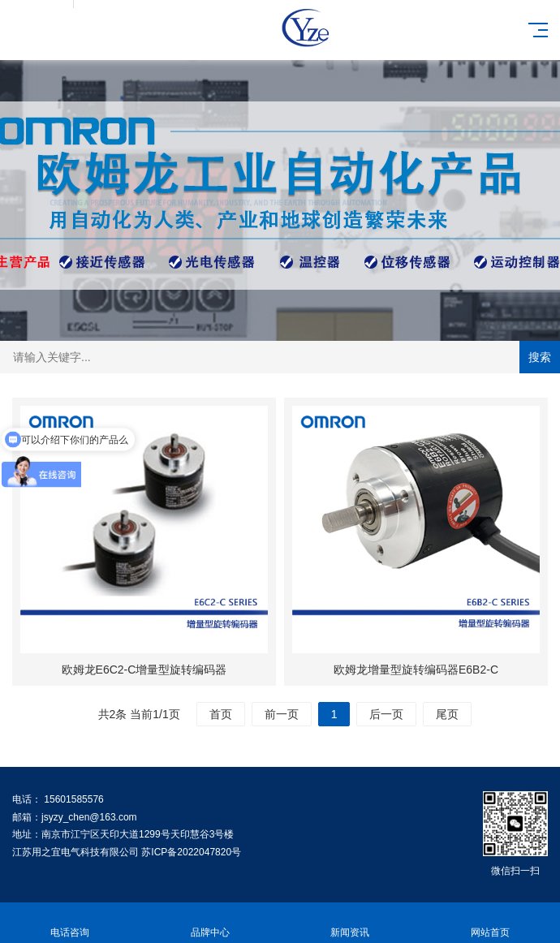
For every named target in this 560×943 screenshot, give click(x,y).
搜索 (540, 357)
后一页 (386, 714)
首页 (221, 714)
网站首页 (491, 923)
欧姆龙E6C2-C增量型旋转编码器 (144, 670)
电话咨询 (70, 923)
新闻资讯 (350, 923)
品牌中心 (211, 923)
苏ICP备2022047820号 (191, 852)
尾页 (447, 714)
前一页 (282, 714)
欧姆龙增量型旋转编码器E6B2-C (416, 670)
